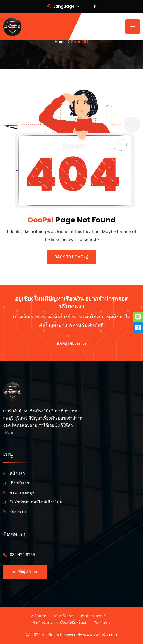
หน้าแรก (17, 473)
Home (60, 42)
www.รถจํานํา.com (100, 635)
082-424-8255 (22, 555)
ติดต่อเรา (18, 512)
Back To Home (71, 257)
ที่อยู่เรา (25, 572)
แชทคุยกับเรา (72, 344)
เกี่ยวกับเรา (19, 483)
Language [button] (61, 6)
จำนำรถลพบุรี (22, 492)
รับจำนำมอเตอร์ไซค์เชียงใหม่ (36, 502)
